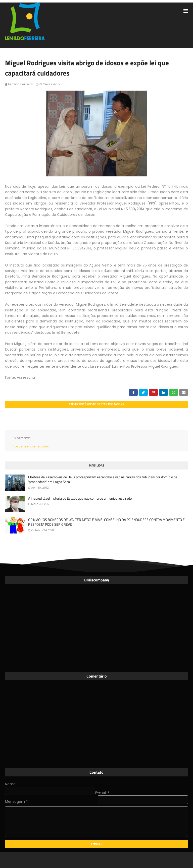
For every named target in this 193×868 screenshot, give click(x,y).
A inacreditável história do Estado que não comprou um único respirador (81, 498)
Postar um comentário (31, 446)
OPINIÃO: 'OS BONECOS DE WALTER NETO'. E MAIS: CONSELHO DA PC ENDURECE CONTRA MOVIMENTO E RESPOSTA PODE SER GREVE (106, 522)
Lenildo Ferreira (21, 84)
